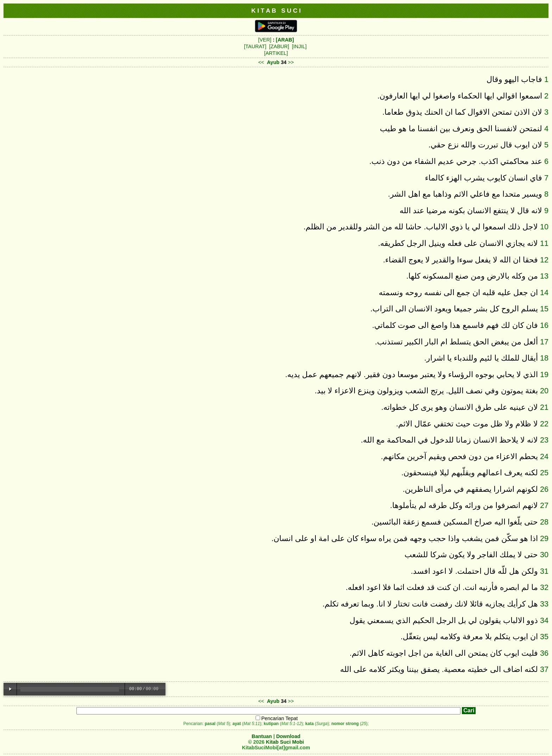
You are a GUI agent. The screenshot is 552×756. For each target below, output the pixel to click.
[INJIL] (299, 46)
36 (544, 653)
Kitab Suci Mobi (285, 742)
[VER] (265, 40)
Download (288, 736)
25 (544, 473)
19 (544, 374)
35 (544, 637)
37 (544, 669)
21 (544, 407)
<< (261, 62)
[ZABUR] (279, 46)
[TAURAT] (255, 46)
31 (544, 571)
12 (544, 260)
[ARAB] (285, 40)
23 (544, 440)
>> (291, 62)
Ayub (273, 62)
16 (544, 325)
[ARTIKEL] (276, 53)
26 (544, 489)
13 (544, 276)
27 (544, 505)
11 (544, 243)
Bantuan (262, 736)
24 (544, 456)
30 (544, 555)
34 (544, 620)
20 (544, 391)
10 (544, 227)
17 (544, 342)
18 (544, 358)
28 (544, 522)
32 (544, 587)
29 (544, 538)
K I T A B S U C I (276, 11)
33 (544, 604)
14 (544, 293)
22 (544, 424)
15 (544, 309)
